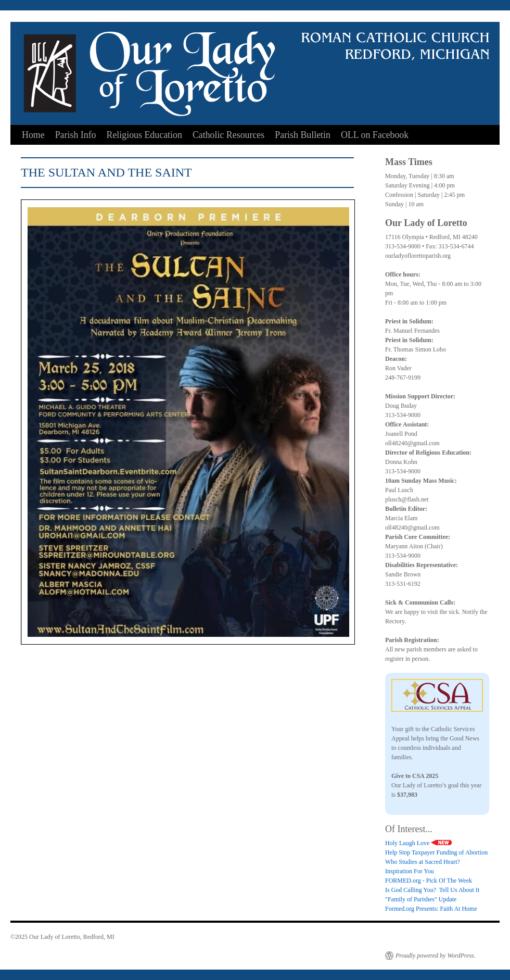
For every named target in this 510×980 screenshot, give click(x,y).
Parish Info (76, 135)
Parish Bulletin (303, 135)
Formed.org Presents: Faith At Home (431, 909)
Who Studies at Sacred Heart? (423, 862)
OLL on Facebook (375, 135)
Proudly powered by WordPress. (436, 956)
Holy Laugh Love (418, 843)
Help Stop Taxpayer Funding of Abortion (436, 852)
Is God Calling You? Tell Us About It (432, 890)
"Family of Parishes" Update (421, 899)
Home (33, 135)
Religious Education (144, 135)
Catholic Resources (228, 135)
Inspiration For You (410, 871)
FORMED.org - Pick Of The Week (429, 881)
